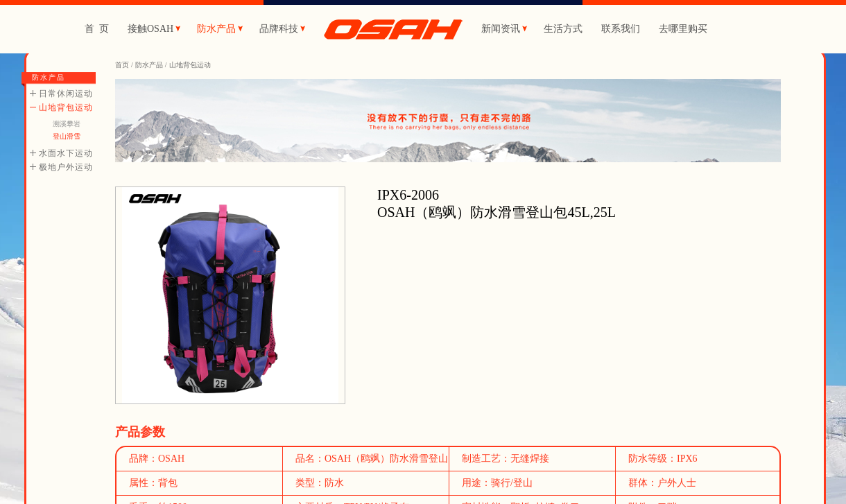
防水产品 (149, 65)
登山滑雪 (67, 136)
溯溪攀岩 (67, 124)
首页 (122, 65)
